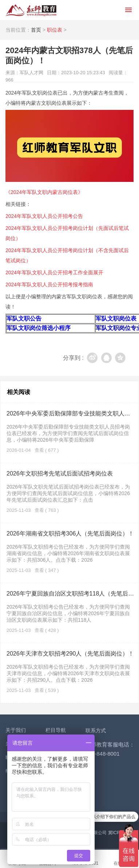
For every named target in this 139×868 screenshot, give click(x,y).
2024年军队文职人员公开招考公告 (44, 216)
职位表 (55, 30)
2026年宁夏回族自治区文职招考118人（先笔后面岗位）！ (70, 594)
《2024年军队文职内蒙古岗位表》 (44, 192)
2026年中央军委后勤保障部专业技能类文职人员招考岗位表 (70, 413)
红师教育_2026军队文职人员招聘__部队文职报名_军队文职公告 (31, 10)
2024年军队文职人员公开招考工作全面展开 (54, 272)
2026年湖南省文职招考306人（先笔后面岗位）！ (70, 533)
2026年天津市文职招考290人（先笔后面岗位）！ (70, 654)
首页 (36, 30)
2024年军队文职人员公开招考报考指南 (49, 284)
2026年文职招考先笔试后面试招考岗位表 (60, 473)
